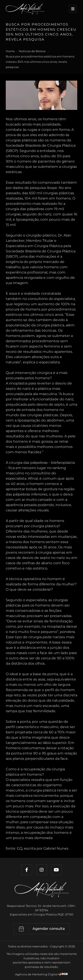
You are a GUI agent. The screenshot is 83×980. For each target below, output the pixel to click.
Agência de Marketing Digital (37, 974)
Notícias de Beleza (33, 51)
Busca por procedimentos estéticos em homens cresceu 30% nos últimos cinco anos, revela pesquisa (40, 62)
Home (10, 51)
